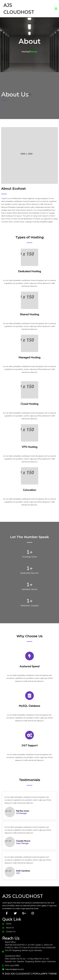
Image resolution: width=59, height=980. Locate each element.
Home (25, 52)
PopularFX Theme (45, 974)
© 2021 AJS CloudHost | (17, 974)
